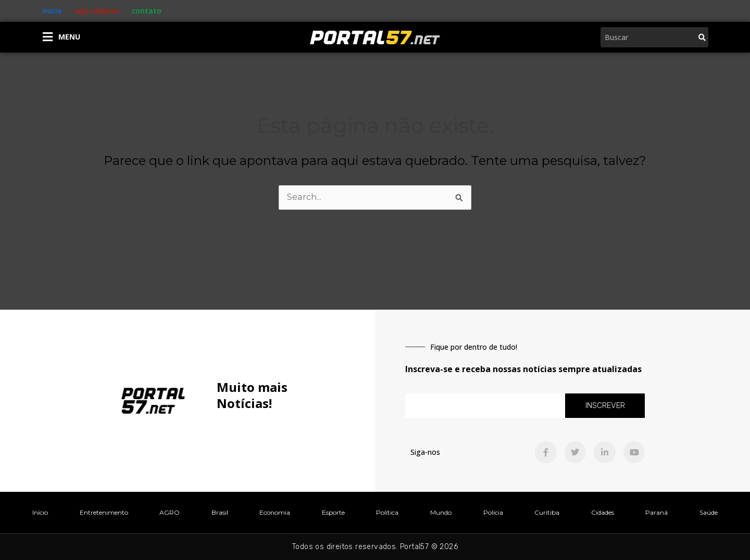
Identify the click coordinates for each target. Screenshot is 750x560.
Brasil (220, 512)
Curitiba (547, 512)
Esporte (333, 512)
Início (40, 512)
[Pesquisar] (702, 37)
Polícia (493, 512)
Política (387, 512)
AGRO (170, 512)
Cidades (603, 512)
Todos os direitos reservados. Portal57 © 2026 (375, 547)
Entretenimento (104, 512)
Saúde (709, 512)
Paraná (657, 512)
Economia (275, 512)
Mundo (441, 512)
